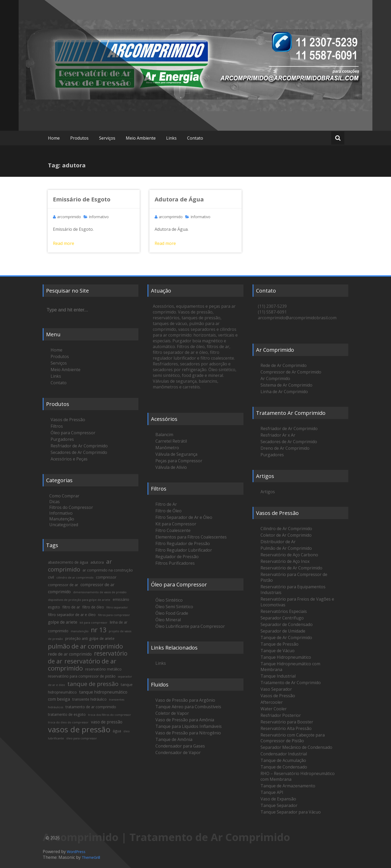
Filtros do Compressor (71, 507)
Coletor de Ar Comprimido (286, 535)
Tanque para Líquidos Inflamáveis (189, 726)
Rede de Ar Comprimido (284, 365)
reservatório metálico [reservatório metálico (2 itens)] (103, 669)
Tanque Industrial (278, 676)
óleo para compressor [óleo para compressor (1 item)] (82, 738)
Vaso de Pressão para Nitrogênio (188, 733)
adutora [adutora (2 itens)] (97, 562)
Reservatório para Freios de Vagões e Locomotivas (297, 602)
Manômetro (167, 448)
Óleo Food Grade (172, 613)
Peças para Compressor (179, 461)
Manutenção (62, 519)
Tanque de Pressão (279, 644)
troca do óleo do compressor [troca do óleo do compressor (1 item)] (68, 722)
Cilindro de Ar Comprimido (286, 529)
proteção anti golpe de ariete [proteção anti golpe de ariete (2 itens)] (90, 638)
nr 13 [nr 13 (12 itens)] (99, 630)
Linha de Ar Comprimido (284, 392)
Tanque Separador (279, 805)
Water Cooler (274, 709)
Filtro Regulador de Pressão (183, 543)
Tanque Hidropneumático (286, 657)
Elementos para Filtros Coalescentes (191, 537)
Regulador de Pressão (177, 557)
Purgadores (62, 439)
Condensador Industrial (284, 754)
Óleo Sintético (169, 600)
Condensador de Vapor (178, 752)
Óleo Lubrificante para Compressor (190, 626)
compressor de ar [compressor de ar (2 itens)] (63, 585)
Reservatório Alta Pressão (286, 728)
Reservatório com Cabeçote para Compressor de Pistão (293, 738)
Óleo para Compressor (73, 433)
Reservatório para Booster (287, 722)
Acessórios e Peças (69, 459)
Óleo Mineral (168, 620)
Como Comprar (64, 496)
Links (171, 138)
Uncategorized (64, 525)
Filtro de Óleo (169, 511)
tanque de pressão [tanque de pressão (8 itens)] (93, 684)
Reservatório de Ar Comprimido (291, 568)
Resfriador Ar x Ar (278, 435)
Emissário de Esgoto (82, 199)
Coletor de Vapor (172, 713)
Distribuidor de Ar (278, 542)
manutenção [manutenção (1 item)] (80, 631)
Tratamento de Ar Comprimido (291, 683)
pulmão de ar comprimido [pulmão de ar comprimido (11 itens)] (85, 646)
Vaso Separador (276, 689)
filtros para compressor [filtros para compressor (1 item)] (114, 615)
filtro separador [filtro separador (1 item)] (117, 607)
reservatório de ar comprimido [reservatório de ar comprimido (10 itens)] (82, 665)
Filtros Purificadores (175, 563)
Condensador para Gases (180, 746)
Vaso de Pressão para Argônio (185, 700)
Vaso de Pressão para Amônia (185, 720)
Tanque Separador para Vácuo (291, 812)
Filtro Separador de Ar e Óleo (184, 517)
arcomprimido (69, 217)
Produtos (79, 138)
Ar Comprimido (275, 378)
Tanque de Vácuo (278, 651)
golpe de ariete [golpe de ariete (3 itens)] (63, 622)
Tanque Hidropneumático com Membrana (290, 667)
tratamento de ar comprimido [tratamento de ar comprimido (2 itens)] (91, 707)
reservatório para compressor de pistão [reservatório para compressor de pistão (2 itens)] (82, 676)
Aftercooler (272, 702)
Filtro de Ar (166, 504)
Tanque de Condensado (284, 767)
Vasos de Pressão (68, 420)
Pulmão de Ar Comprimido (286, 548)
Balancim (164, 435)
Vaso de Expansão (278, 799)
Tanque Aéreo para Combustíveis (188, 707)
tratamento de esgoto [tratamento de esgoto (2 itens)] (67, 714)
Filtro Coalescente (173, 530)
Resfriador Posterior (281, 715)
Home (54, 138)
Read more (64, 243)
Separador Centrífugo (282, 618)
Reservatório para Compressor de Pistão (294, 577)
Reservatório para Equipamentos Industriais (293, 590)
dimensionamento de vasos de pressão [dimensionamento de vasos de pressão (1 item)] (100, 592)
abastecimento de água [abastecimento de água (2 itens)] (68, 562)
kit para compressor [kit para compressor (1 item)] (94, 623)
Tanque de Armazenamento (288, 786)
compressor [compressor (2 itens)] (106, 577)
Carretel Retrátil (171, 441)
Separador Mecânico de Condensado (296, 747)
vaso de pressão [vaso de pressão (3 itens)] (107, 722)
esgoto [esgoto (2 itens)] (54, 607)
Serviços (107, 138)
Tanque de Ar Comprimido (286, 638)
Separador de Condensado (287, 624)
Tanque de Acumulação (283, 760)
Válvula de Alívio (171, 467)
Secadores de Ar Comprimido (79, 452)
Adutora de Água (179, 199)
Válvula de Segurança (176, 454)
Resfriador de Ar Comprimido (79, 446)
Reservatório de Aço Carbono (289, 555)
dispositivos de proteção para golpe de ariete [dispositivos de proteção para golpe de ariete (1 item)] (79, 600)
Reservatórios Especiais (284, 611)
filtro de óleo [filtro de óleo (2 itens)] (93, 607)
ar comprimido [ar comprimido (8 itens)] (80, 565)
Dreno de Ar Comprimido (285, 448)
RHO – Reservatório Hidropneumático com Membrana (298, 776)
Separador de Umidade (283, 631)
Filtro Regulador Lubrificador (184, 550)
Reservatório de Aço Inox (285, 561)
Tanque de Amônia (174, 739)
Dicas (55, 502)
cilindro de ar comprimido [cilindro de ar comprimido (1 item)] (75, 578)
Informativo (99, 217)
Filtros (57, 426)
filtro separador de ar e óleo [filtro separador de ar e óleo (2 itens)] (72, 615)
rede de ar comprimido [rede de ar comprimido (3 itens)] (70, 654)
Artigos (268, 492)
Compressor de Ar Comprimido (291, 372)
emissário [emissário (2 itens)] (121, 599)
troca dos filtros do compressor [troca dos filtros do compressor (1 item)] (110, 715)
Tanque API (272, 792)
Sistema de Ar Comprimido (286, 385)
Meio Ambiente (141, 138)
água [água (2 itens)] (117, 731)
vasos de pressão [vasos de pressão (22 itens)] (79, 729)
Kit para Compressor (176, 524)
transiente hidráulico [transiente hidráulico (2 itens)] (89, 699)
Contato (195, 138)
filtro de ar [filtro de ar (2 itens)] (71, 607)
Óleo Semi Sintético (174, 607)
